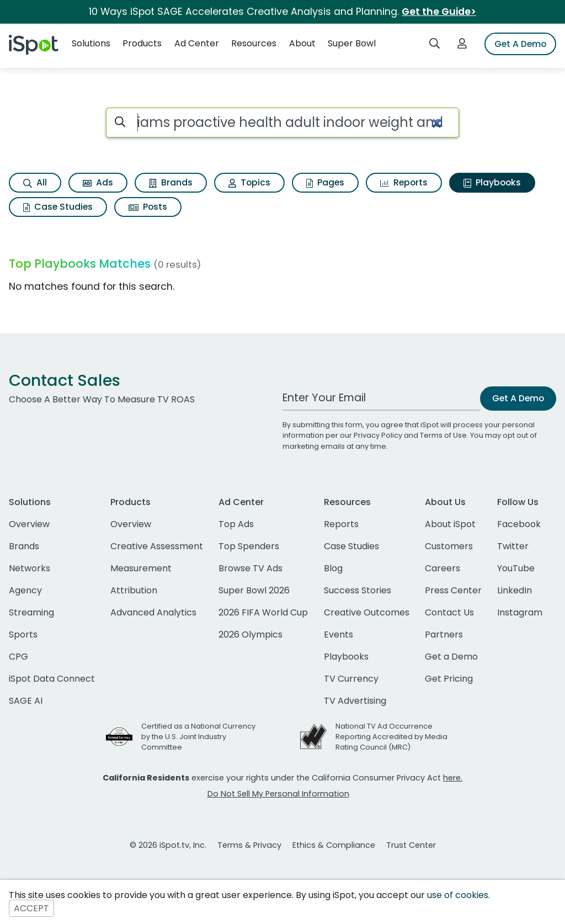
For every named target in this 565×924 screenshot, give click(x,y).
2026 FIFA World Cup (263, 612)
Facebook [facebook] (519, 524)
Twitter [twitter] (513, 546)
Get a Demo (451, 657)
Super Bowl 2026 (254, 590)
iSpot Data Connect (52, 679)
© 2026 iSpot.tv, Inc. (168, 845)
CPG (18, 657)
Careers (443, 568)
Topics (249, 182)
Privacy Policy (378, 435)
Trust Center (411, 845)
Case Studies (58, 207)
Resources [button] (254, 43)
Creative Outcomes (367, 612)
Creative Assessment (157, 546)
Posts (148, 207)
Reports (404, 182)
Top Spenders (249, 546)
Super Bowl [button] (352, 43)
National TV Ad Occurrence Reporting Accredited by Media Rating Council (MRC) (391, 737)
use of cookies (458, 895)
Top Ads (236, 524)
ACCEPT (31, 908)
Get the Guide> (439, 12)
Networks (30, 568)
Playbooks (492, 182)
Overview (29, 524)
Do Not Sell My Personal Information (278, 794)
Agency (25, 590)
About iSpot (450, 524)
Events (339, 634)
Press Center (453, 590)
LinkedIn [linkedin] (515, 590)
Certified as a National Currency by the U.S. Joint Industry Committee (198, 737)
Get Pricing (449, 679)
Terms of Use (443, 435)
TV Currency (351, 679)
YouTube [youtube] (516, 568)
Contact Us (449, 612)
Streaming (31, 612)
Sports (23, 634)
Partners (444, 634)
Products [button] (142, 43)
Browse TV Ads (250, 568)
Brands (171, 182)
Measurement (141, 568)
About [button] (302, 43)
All (35, 182)
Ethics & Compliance (334, 845)
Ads (98, 182)
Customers (449, 546)
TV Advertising (355, 701)
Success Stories (358, 590)
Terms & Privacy (249, 845)
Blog (333, 568)
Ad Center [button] (197, 43)
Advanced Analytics (153, 612)
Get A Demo (520, 44)
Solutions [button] (91, 43)
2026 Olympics (250, 634)
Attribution (134, 590)
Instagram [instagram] (520, 612)
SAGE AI (26, 701)
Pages (325, 182)
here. (453, 778)
